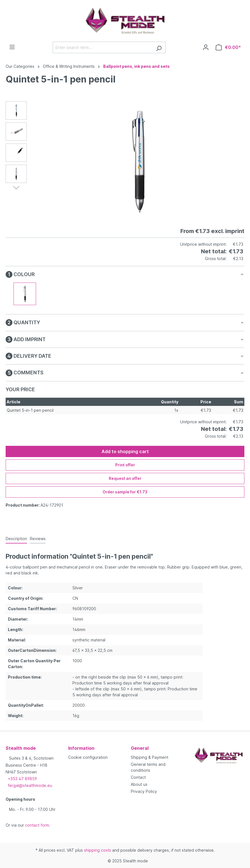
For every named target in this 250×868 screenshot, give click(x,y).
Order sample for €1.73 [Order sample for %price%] (125, 492)
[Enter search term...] (103, 47)
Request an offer (125, 478)
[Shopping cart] (228, 47)
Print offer (125, 465)
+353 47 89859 (22, 779)
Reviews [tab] (38, 539)
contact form (37, 825)
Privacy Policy (144, 791)
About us (139, 784)
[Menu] (12, 47)
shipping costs (98, 850)
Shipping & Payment (150, 757)
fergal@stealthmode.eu (30, 785)
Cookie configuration (88, 757)
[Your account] (206, 47)
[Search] (159, 47)
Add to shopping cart (125, 451)
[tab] (16, 539)
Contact (138, 777)
